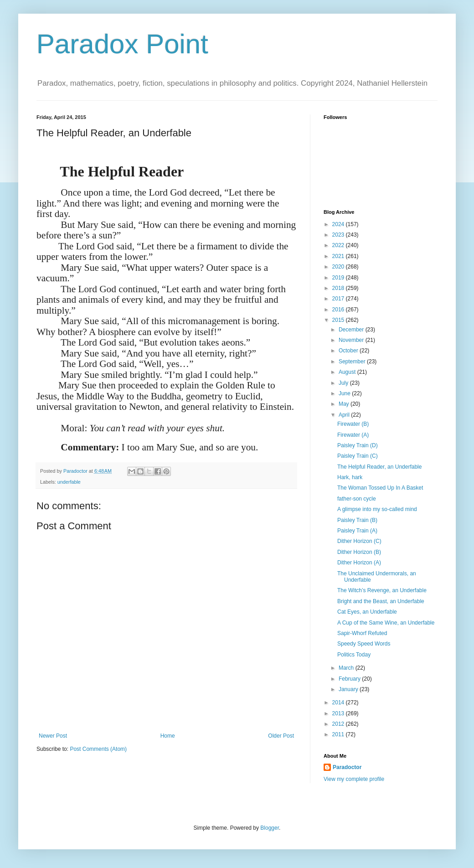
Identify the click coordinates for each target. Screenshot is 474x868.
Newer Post (53, 736)
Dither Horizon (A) (359, 563)
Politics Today (354, 655)
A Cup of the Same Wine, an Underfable (386, 623)
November (352, 340)
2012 (339, 724)
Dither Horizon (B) (359, 552)
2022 (339, 245)
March (347, 668)
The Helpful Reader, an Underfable (379, 467)
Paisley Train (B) (357, 520)
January (349, 689)
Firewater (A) (353, 435)
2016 (339, 310)
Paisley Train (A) (357, 531)
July (344, 383)
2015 (339, 320)
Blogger (270, 828)
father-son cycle (357, 499)
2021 (339, 256)
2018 (339, 288)
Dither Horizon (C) (359, 541)
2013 (339, 713)
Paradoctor (347, 767)
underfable (69, 482)
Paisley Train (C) (358, 456)
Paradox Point (122, 44)
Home (168, 736)
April (345, 415)
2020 (339, 267)
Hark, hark (350, 477)
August (348, 372)
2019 (339, 278)
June (345, 393)
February (350, 679)
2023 (339, 235)
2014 (339, 703)
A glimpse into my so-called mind (377, 509)
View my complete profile (354, 779)
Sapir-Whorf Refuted (362, 633)
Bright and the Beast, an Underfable (381, 601)
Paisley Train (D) (358, 445)
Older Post (281, 736)
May (345, 404)
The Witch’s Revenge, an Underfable (382, 590)
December (352, 330)
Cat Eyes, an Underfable (367, 612)
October (349, 351)
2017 (339, 299)
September (353, 362)
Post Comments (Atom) (98, 749)
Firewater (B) (353, 424)
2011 (339, 734)
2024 (339, 224)
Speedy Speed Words (364, 644)
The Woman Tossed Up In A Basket (380, 488)
